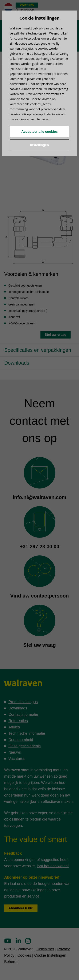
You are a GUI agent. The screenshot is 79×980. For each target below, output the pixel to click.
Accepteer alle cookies (39, 132)
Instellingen (39, 145)
